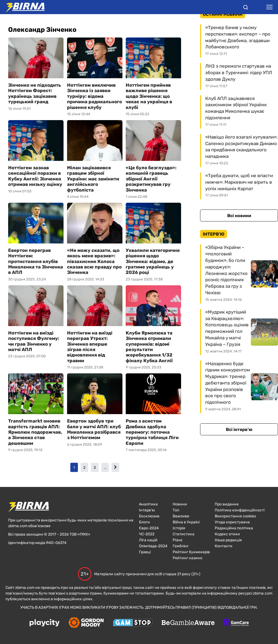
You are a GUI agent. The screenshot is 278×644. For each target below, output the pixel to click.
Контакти (224, 546)
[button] (246, 8)
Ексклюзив (149, 516)
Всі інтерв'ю (239, 429)
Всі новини (239, 216)
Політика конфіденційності (240, 510)
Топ (176, 510)
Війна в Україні (186, 522)
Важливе (181, 516)
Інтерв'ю (147, 510)
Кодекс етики (227, 534)
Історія (179, 528)
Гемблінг (181, 546)
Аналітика (148, 504)
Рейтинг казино (187, 558)
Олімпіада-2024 (153, 546)
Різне (178, 540)
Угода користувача (232, 522)
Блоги (144, 522)
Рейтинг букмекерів (191, 552)
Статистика (184, 534)
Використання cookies (235, 516)
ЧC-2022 (147, 534)
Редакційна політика (234, 528)
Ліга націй (148, 540)
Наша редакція (228, 540)
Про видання (227, 504)
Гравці (145, 552)
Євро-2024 (149, 528)
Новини (180, 504)
